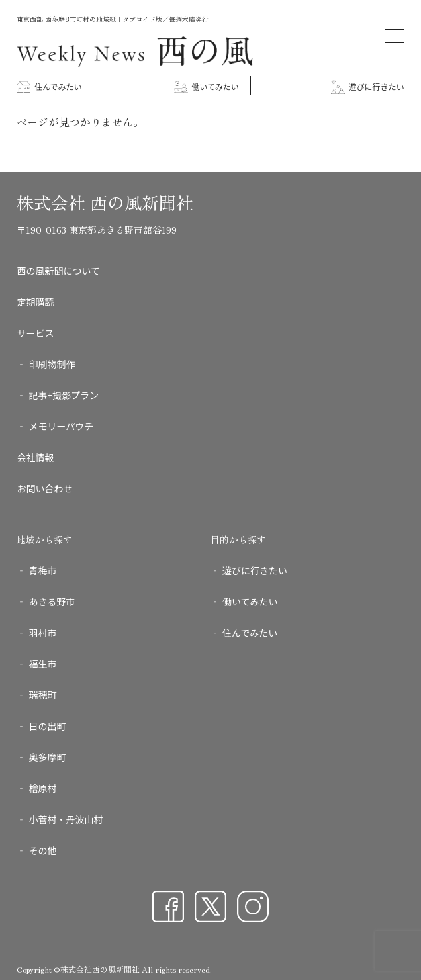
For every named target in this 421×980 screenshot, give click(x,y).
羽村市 (42, 633)
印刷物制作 (52, 364)
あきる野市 (52, 601)
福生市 (42, 664)
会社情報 (35, 457)
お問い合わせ (44, 488)
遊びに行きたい (368, 86)
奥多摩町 (47, 757)
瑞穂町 (42, 695)
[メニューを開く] (395, 36)
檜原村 (42, 788)
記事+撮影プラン (64, 395)
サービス (35, 333)
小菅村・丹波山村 (66, 819)
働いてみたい (207, 86)
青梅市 (42, 570)
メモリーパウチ (61, 426)
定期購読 (35, 302)
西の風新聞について (58, 271)
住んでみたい (49, 86)
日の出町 (47, 726)
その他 (42, 850)
